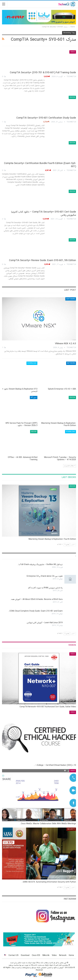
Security (71, 829)
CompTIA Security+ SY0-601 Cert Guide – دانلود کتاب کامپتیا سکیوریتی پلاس (44, 213)
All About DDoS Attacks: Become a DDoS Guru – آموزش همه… (36, 599)
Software (71, 299)
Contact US (13, 955)
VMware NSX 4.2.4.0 (65, 344)
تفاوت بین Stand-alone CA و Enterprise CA (45, 576)
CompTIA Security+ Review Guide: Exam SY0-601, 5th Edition (43, 260)
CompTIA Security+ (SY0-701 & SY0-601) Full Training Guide (43, 73)
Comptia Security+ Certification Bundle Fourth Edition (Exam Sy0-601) (40, 165)
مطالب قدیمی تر (70, 466)
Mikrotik (46, 955)
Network (71, 363)
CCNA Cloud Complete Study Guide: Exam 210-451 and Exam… (35, 611)
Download (32, 363)
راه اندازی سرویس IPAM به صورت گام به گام (45, 588)
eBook (72, 97)
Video (73, 52)
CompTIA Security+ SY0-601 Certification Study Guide (46, 118)
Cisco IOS (36, 955)
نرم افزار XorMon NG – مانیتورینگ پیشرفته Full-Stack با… (40, 564)
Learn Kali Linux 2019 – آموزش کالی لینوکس (45, 623)
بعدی (67, 545)
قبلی (73, 545)
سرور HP (34, 397)
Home (71, 955)
